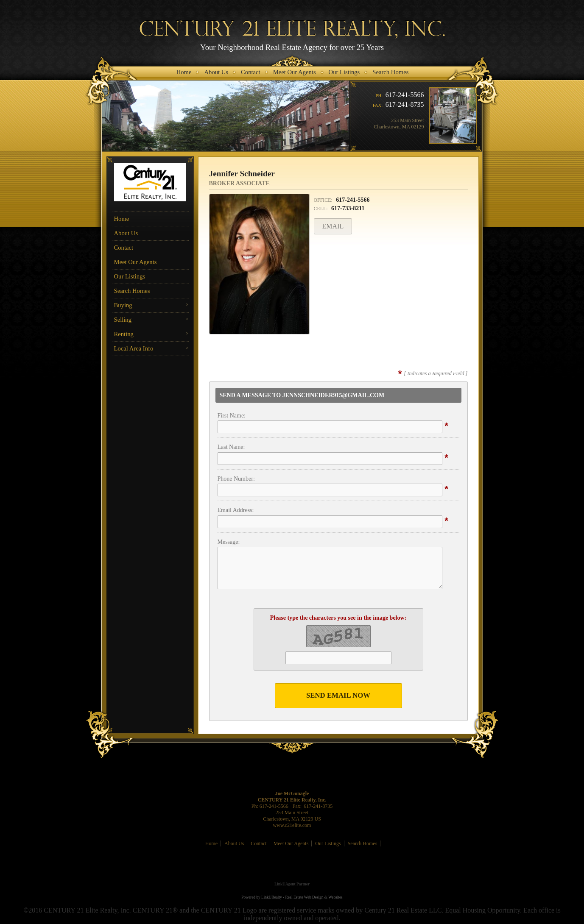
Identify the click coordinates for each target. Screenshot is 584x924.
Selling (123, 320)
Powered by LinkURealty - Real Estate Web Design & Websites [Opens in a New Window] (292, 897)
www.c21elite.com (292, 825)
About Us (126, 233)
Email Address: (236, 510)
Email (333, 226)
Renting (124, 334)
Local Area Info (134, 348)
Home (122, 219)
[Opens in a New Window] (292, 872)
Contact (124, 248)
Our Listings (130, 276)
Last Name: (231, 447)
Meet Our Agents (136, 262)
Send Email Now (338, 695)
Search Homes (132, 291)
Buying (123, 305)
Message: (229, 542)
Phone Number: (236, 479)
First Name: (232, 416)
